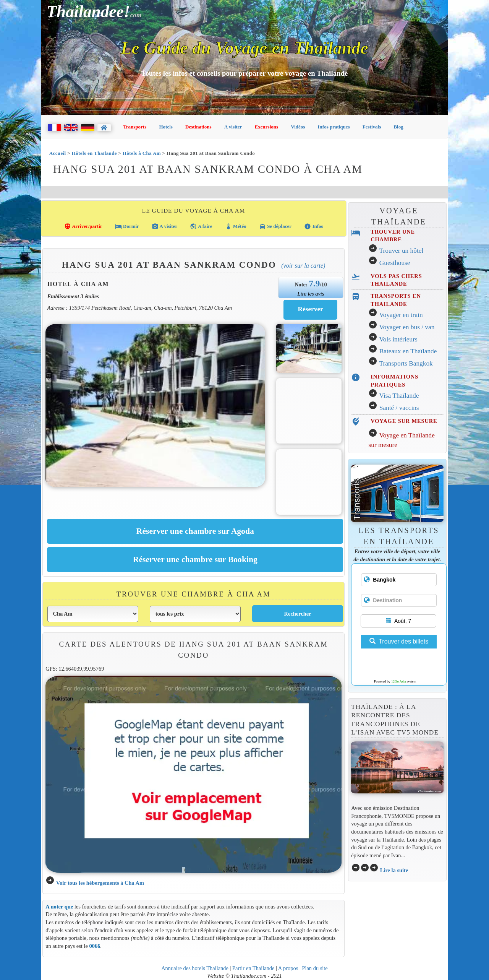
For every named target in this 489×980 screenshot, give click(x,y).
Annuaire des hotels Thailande (195, 968)
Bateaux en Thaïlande (408, 351)
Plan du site (315, 968)
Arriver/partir (83, 226)
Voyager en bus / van (407, 327)
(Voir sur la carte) (303, 266)
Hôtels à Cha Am (142, 153)
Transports (135, 127)
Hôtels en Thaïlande (94, 153)
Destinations (198, 127)
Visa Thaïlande (399, 396)
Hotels (166, 127)
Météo (236, 226)
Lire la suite (394, 870)
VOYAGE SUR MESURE (404, 421)
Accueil (58, 153)
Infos (313, 226)
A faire (201, 226)
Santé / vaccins (399, 408)
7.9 (314, 283)
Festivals (372, 127)
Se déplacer (275, 226)
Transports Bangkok (406, 363)
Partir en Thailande (253, 968)
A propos (288, 968)
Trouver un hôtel (401, 251)
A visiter (233, 127)
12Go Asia (398, 681)
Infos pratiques (334, 127)
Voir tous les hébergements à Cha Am (100, 883)
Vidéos (298, 127)
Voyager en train (401, 315)
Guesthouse (395, 263)
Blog (398, 127)
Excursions (266, 127)
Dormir (127, 226)
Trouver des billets (399, 641)
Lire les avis (311, 294)
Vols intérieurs (398, 339)
